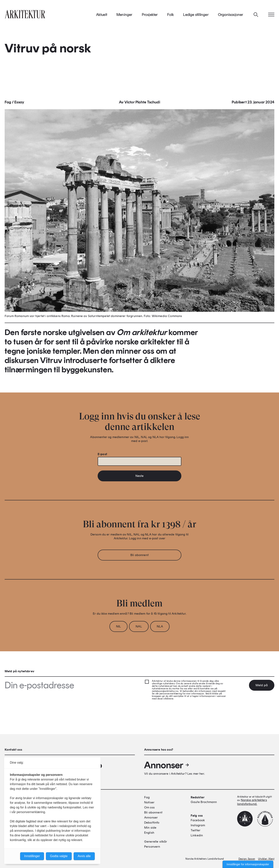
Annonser (167, 765)
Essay (19, 103)
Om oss (149, 807)
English (149, 833)
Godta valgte (59, 856)
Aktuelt (102, 15)
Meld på (262, 685)
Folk (171, 15)
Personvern (152, 847)
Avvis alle (84, 856)
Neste (140, 477)
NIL (118, 628)
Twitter (195, 830)
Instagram (198, 825)
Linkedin (197, 835)
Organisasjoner (231, 15)
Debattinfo (152, 823)
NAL (139, 628)
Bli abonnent (139, 556)
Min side (150, 828)
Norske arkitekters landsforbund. (252, 802)
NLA (160, 628)
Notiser (149, 802)
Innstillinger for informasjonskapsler (248, 864)
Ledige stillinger (196, 15)
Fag (8, 103)
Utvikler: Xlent (266, 859)
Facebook (198, 820)
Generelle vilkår (156, 842)
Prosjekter (150, 15)
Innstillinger (32, 856)
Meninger (124, 15)
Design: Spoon (247, 859)
